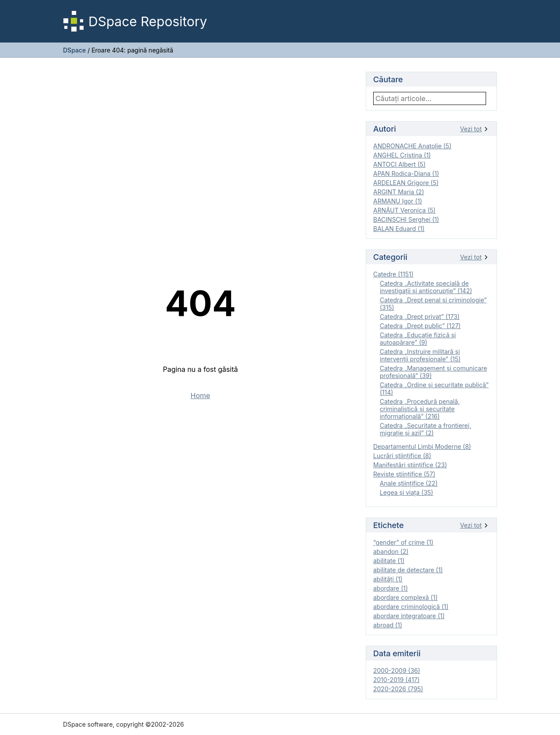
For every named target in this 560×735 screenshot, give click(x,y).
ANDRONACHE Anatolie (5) (412, 146)
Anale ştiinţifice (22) (409, 483)
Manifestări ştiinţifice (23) (410, 465)
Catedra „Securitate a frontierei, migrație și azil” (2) (425, 429)
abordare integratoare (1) (409, 616)
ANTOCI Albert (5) (399, 164)
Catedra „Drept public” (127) (420, 326)
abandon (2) (391, 551)
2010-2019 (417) (396, 680)
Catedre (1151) (393, 274)
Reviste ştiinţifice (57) (404, 474)
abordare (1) (390, 588)
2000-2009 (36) (397, 670)
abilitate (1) (389, 561)
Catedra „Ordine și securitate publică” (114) (434, 388)
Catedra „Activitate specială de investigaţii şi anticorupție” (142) (426, 287)
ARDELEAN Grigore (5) (406, 183)
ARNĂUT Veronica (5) (404, 210)
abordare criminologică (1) (411, 607)
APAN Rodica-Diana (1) (406, 173)
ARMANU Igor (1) (398, 201)
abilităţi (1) (388, 579)
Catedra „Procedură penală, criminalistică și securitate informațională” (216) (420, 409)
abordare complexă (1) (405, 597)
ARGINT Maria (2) (399, 192)
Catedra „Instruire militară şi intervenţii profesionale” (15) (420, 355)
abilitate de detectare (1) (408, 570)
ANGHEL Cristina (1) (402, 155)
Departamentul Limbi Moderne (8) (422, 446)
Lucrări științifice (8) (402, 456)
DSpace (74, 50)
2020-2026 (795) (398, 689)
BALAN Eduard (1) (399, 229)
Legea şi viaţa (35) (406, 492)
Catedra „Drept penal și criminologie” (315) (433, 304)
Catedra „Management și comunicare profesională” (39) (433, 372)
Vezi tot (475, 129)
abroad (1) (388, 625)
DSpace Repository (135, 21)
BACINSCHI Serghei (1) (406, 219)
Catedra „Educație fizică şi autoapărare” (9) (418, 339)
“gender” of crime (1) (403, 542)
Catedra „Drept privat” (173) (420, 317)
